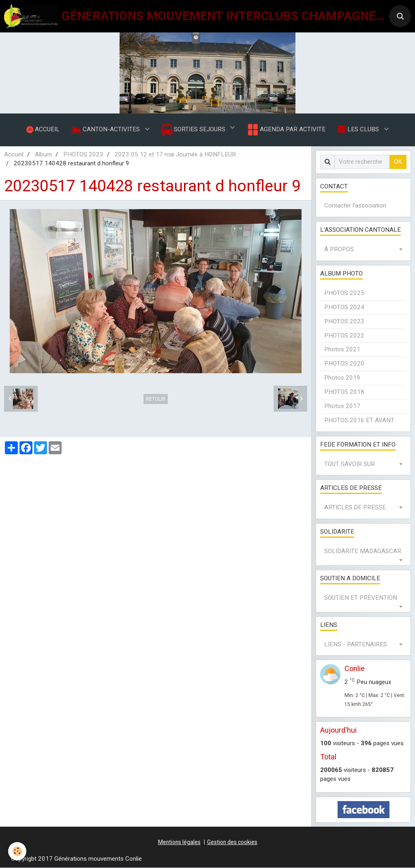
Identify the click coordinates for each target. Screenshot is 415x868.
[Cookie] (17, 851)
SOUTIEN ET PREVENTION (361, 598)
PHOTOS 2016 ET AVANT (359, 420)
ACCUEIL (43, 129)
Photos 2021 (342, 350)
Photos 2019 (342, 378)
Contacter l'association (355, 206)
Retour (156, 399)
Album (43, 154)
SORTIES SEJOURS (194, 130)
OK (398, 162)
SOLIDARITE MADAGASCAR (363, 551)
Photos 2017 (342, 406)
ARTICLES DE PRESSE (355, 508)
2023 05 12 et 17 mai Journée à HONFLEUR (175, 154)
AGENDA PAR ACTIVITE (286, 130)
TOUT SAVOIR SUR (350, 464)
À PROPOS (339, 250)
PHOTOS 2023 (83, 154)
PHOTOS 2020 (344, 364)
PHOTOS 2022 (344, 336)
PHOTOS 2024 (344, 307)
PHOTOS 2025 (344, 293)
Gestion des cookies (232, 842)
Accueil (14, 154)
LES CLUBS (359, 129)
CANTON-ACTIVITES (107, 129)
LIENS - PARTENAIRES (356, 644)
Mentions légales (179, 842)
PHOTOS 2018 (344, 392)
